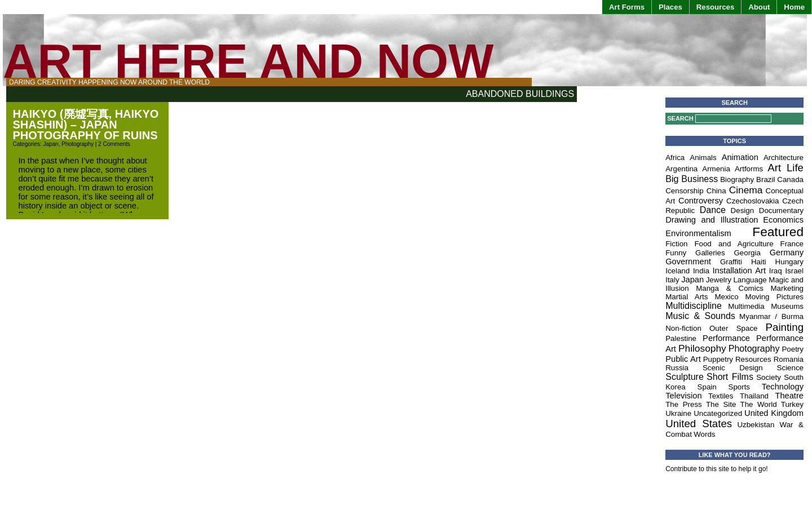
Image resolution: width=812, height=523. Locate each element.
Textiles (721, 396)
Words (704, 434)
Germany (787, 252)
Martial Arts (687, 297)
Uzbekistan (756, 425)
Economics (783, 220)
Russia (677, 368)
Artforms (749, 169)
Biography (737, 179)
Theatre (789, 396)
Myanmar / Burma (771, 316)
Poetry (793, 349)
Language (750, 280)
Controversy (701, 201)
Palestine (681, 338)
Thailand (754, 396)
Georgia (747, 253)
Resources (715, 7)
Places (670, 7)
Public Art (683, 359)
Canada (790, 179)
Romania (789, 359)
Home (794, 7)
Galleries (710, 253)
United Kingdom (774, 413)
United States (699, 424)
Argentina (681, 169)
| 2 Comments (112, 144)
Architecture (784, 158)
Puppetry (718, 359)
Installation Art (739, 271)
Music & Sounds (700, 316)
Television (683, 396)
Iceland (678, 271)
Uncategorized (718, 413)
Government (688, 261)
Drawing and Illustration (712, 220)
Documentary (781, 210)
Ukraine (678, 413)
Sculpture (685, 377)
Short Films (730, 377)
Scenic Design (733, 368)
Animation (740, 157)
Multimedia (746, 306)
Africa (675, 158)
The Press (684, 404)
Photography (78, 144)
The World (759, 404)
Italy (672, 280)
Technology (783, 387)
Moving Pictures (775, 297)
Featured (778, 232)
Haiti (759, 262)
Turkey (792, 404)
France (792, 244)
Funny (676, 253)
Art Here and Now (248, 61)
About (759, 7)
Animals (703, 158)
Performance (726, 338)
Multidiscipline (694, 306)
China (716, 191)
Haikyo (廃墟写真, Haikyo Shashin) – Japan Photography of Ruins (86, 125)
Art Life (785, 168)
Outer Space (734, 328)
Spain (707, 387)
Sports (740, 387)
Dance (713, 210)
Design (743, 210)
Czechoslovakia (753, 201)
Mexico (726, 297)
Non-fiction (683, 328)
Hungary (789, 262)
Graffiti (731, 262)
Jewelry (719, 280)
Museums (787, 306)
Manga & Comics (730, 288)
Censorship (684, 191)
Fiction (676, 244)
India (701, 271)
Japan (50, 144)
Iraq (776, 271)
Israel (794, 271)
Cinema (746, 190)
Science (790, 368)
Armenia (716, 169)
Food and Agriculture (734, 244)
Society (769, 377)
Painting (785, 327)
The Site (721, 404)
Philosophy (702, 348)
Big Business (692, 179)
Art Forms (627, 7)
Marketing (787, 288)
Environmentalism (698, 233)
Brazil (765, 179)
